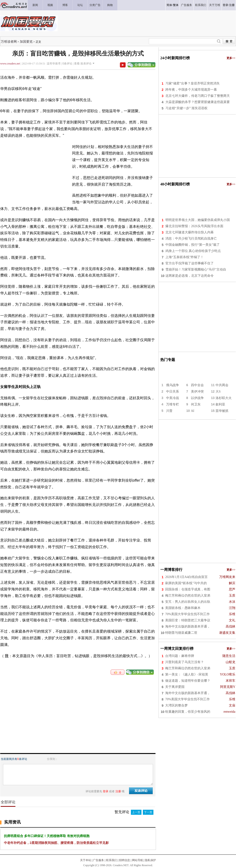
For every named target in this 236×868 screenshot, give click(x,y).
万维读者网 (9, 42)
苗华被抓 (222, 411)
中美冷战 (173, 398)
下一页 (148, 812)
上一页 (136, 812)
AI (193, 411)
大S (218, 392)
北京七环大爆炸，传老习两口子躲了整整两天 (198, 96)
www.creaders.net (10, 64)
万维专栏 (173, 404)
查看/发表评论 (83, 64)
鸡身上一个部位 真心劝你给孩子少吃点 (193, 251)
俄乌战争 (173, 385)
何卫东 (196, 404)
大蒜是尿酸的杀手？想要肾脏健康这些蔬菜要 (198, 102)
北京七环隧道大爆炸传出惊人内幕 (190, 232)
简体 (169, 5)
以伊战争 (197, 398)
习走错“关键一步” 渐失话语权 (187, 108)
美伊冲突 (197, 392)
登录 (225, 5)
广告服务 (98, 860)
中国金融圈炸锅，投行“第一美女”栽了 (193, 245)
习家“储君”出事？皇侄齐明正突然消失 (193, 83)
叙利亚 (220, 404)
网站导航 (138, 860)
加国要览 (26, 42)
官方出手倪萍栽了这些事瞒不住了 (190, 263)
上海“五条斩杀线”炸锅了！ (184, 257)
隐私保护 (150, 860)
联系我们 (112, 860)
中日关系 (173, 392)
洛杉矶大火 (224, 398)
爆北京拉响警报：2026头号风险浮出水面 (194, 226)
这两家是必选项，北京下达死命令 (190, 276)
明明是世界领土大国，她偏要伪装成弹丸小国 (198, 220)
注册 (232, 5)
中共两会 (222, 385)
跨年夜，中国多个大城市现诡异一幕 (191, 90)
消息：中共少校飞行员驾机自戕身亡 (191, 239)
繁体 (176, 5)
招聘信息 (124, 860)
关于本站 (86, 860)
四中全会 (197, 385)
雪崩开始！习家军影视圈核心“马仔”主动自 (196, 269)
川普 (169, 411)
